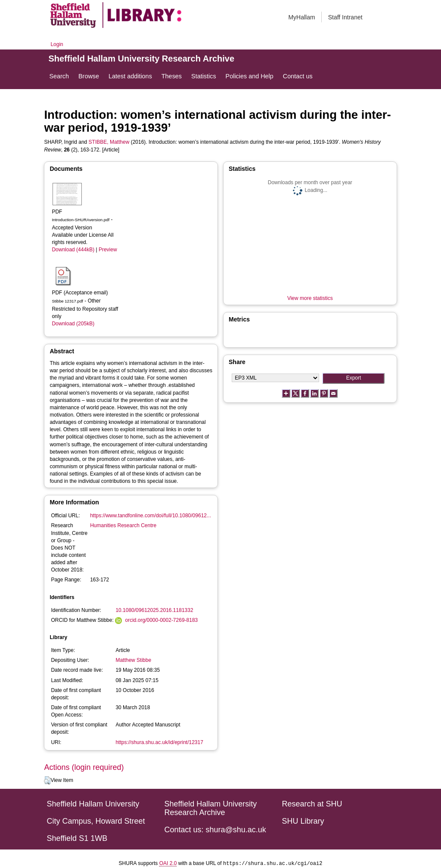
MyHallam (301, 17)
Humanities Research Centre (123, 525)
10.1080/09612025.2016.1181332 (154, 610)
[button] (47, 781)
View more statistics (310, 298)
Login (57, 44)
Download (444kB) (73, 250)
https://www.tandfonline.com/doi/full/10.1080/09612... (151, 516)
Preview (108, 250)
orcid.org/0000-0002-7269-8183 (161, 620)
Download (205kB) (73, 324)
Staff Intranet (345, 17)
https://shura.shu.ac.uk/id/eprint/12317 (159, 742)
